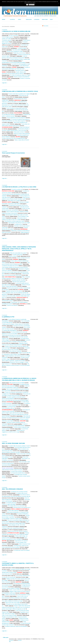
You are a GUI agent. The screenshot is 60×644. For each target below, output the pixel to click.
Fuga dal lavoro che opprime (21, 541)
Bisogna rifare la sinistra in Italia (9, 572)
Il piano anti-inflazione (24, 127)
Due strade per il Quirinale (15, 351)
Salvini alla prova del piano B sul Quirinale (11, 335)
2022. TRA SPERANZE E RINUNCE (12, 489)
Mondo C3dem (45, 19)
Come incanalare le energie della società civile (17, 108)
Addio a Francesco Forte (25, 544)
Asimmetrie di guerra (20, 70)
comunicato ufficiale (6, 465)
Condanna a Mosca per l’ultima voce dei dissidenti (16, 626)
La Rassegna (37, 19)
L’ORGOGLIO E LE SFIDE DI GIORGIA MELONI (16, 31)
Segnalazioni (29, 19)
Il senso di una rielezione (12, 305)
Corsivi (19, 19)
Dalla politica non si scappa (14, 200)
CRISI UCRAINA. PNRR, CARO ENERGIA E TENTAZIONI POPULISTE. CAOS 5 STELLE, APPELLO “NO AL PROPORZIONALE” (19, 249)
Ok (27, 5)
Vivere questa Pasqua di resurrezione (13, 153)
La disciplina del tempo (11, 503)
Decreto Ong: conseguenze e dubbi (15, 51)
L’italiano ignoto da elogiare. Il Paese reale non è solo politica (16, 324)
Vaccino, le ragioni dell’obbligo (9, 504)
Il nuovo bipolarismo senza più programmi (16, 118)
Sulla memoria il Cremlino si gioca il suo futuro (12, 470)
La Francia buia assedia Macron (18, 473)
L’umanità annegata (22, 48)
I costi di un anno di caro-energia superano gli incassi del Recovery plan (16, 272)
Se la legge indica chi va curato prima (16, 506)
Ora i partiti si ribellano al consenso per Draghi (12, 601)
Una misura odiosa (17, 50)
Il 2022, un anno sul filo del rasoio (16, 590)
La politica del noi (18, 224)
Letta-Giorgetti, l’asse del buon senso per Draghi (19, 223)
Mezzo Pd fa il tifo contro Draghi (13, 603)
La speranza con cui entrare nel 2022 (19, 492)
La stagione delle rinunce (22, 493)
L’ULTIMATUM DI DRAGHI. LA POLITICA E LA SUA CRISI (19, 187)
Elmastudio (11, 640)
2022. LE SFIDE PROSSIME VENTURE (13, 443)
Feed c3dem (46, 26)
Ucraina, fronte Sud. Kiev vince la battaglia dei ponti (14, 138)
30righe (4, 19)
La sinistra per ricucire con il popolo (22, 550)
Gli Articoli (12, 19)
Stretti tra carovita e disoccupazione (22, 134)
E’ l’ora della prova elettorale (8, 114)
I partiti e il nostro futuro (10, 595)
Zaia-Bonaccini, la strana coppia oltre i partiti (14, 221)
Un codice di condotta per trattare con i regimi (20, 75)
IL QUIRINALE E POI (8, 317)
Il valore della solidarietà (13, 511)
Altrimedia (20, 640)
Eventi (51, 19)
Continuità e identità (7, 40)
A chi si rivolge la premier (8, 37)
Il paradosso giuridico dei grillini (18, 280)
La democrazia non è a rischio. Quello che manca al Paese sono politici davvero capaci (15, 105)
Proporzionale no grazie (7, 301)
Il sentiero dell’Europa (17, 255)
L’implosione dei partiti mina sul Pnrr (10, 266)
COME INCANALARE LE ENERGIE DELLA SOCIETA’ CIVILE (20, 91)
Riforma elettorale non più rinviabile (19, 598)
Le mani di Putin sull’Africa (16, 471)
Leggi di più (32, 5)
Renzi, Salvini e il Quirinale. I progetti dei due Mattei (14, 361)
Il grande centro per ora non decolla (14, 291)
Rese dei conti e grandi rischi (19, 282)
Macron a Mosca (13, 256)
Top (10, 642)
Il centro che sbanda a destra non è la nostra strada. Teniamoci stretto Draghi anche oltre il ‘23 (16, 296)
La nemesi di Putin (11, 406)
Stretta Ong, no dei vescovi (19, 53)
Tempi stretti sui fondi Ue (19, 132)
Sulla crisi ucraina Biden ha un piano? (18, 253)
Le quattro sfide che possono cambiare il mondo (19, 446)
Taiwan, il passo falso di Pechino (22, 140)
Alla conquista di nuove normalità (17, 383)
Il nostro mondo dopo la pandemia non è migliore (19, 94)
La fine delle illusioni (24, 66)
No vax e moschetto (13, 35)
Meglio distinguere (25, 232)
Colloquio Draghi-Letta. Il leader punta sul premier (13, 528)
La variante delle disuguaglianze (9, 330)
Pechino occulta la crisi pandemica (21, 77)
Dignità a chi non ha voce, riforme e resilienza (17, 531)
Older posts (5, 637)
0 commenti (5, 30)
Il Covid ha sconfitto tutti (17, 189)
